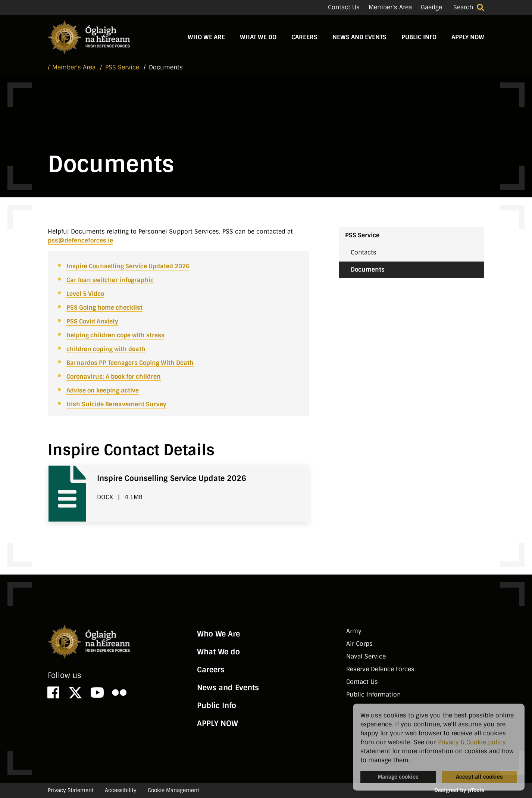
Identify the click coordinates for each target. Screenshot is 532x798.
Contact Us (344, 7)
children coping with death (106, 349)
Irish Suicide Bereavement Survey (116, 404)
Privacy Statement (71, 790)
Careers (304, 37)
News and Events (359, 37)
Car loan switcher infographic (110, 280)
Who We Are (206, 37)
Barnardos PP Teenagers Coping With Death (130, 363)
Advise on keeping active (103, 390)
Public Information (373, 694)
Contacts (364, 252)
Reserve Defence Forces (380, 669)
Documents (368, 270)
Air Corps (359, 644)
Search (463, 7)
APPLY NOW (468, 37)
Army (354, 631)
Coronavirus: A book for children (114, 377)
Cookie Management (173, 790)
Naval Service (366, 656)
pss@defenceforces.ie (80, 240)
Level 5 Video (85, 294)
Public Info (419, 37)
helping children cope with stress (115, 335)
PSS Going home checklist (104, 308)
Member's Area (390, 7)
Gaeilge (431, 7)
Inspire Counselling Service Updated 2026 (128, 266)
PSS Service (362, 235)
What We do (258, 37)
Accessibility (121, 790)
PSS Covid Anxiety (92, 321)
